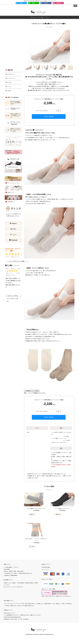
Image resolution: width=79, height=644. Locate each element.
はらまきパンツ (11, 75)
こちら (63, 600)
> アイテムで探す (40, 18)
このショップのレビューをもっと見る (13, 299)
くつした (10, 87)
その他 (9, 91)
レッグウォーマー (12, 79)
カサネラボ (33, 18)
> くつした (46, 18)
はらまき (10, 83)
